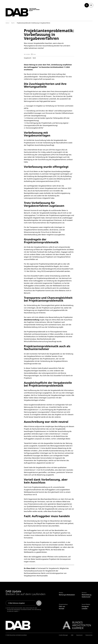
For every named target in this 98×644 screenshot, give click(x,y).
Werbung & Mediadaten (67, 595)
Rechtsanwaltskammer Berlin (35, 573)
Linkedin (85, 609)
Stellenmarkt (86, 597)
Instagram (85, 606)
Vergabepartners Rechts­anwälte (36, 576)
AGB (72, 635)
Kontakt (62, 609)
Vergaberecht (28, 58)
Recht (34, 58)
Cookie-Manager (63, 635)
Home (7, 23)
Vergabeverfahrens (59, 159)
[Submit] (39, 603)
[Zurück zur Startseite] (24, 13)
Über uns (62, 606)
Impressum (79, 635)
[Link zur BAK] (76, 625)
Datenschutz (89, 635)
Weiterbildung (87, 595)
